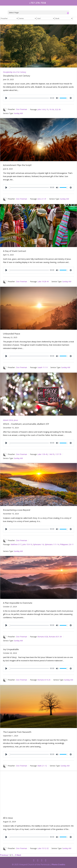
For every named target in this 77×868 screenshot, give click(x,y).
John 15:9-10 (27, 544)
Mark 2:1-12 (42, 766)
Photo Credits (58, 864)
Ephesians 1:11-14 (52, 544)
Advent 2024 (8, 420)
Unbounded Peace (12, 334)
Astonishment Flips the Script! (17, 165)
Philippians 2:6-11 (67, 544)
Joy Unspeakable (11, 649)
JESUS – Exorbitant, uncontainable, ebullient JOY (26, 424)
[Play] (6, 98)
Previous (4, 855)
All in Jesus (8, 818)
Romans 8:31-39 (55, 637)
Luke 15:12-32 (43, 848)
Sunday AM (18, 113)
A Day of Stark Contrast (15, 251)
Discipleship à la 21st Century (15, 72)
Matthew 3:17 (16, 544)
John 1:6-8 (41, 109)
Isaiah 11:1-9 (43, 367)
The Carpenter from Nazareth (17, 732)
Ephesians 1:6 (38, 544)
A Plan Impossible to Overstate (18, 603)
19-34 (52, 109)
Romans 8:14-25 (44, 680)
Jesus (16, 420)
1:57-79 (58, 454)
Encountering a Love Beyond (17, 510)
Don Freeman (22, 109)
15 (47, 109)
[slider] (29, 98)
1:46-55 (51, 454)
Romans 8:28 (43, 637)
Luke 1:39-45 (43, 454)
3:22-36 (58, 109)
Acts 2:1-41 (42, 199)
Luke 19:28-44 (43, 281)
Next (19, 855)
